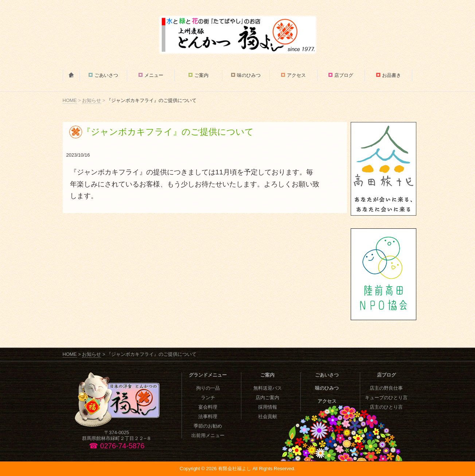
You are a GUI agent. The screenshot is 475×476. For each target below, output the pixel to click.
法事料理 (208, 416)
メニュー (154, 75)
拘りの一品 (208, 388)
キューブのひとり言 (386, 398)
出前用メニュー (208, 435)
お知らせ (92, 100)
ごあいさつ (106, 75)
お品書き (392, 75)
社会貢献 (268, 416)
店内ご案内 (267, 398)
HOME (70, 100)
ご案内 (201, 75)
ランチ (208, 398)
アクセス (296, 75)
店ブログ (344, 75)
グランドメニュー (208, 375)
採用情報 (268, 407)
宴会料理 (208, 407)
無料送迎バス (268, 388)
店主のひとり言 (386, 407)
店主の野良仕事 (386, 388)
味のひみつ (249, 75)
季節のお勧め (208, 426)
